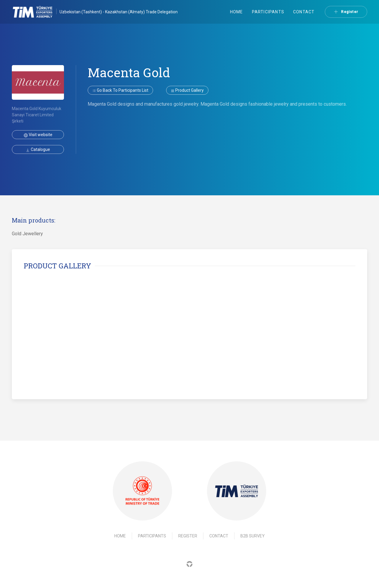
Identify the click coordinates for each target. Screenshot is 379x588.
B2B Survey (253, 536)
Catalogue (38, 149)
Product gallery (187, 90)
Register (346, 12)
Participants (268, 12)
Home (237, 12)
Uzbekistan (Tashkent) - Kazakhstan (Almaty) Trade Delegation (119, 12)
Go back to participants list (120, 90)
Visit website (38, 135)
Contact (304, 12)
